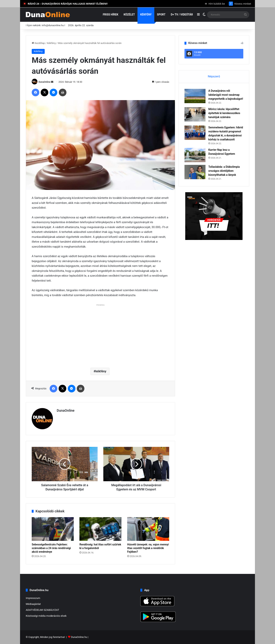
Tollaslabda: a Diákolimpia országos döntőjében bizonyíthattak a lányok (224, 171)
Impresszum (33, 598)
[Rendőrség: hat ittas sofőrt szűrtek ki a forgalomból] (100, 529)
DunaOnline (44, 82)
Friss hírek (110, 15)
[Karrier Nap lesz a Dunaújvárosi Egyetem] (195, 155)
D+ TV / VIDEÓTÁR (182, 15)
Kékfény (146, 15)
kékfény (101, 371)
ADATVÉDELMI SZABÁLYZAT (42, 610)
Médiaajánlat (33, 604)
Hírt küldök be (215, 4)
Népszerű (214, 76)
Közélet (129, 15)
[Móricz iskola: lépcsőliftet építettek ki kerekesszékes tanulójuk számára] (195, 114)
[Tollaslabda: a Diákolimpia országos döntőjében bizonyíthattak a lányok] (195, 172)
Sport (161, 15)
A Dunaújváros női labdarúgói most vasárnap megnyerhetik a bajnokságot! (226, 95)
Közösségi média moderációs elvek (46, 616)
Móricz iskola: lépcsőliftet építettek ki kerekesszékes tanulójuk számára (224, 113)
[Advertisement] (100, 334)
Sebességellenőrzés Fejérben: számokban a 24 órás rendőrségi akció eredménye (51, 548)
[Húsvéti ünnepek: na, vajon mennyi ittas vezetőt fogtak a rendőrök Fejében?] (148, 529)
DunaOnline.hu (79, 637)
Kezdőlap (38, 43)
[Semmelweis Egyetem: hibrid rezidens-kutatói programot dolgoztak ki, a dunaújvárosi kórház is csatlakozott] (195, 133)
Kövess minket (240, 4)
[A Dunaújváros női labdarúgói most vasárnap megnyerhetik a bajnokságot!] (195, 96)
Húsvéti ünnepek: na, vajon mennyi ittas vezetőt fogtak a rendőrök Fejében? (148, 548)
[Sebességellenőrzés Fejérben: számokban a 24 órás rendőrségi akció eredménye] (53, 529)
